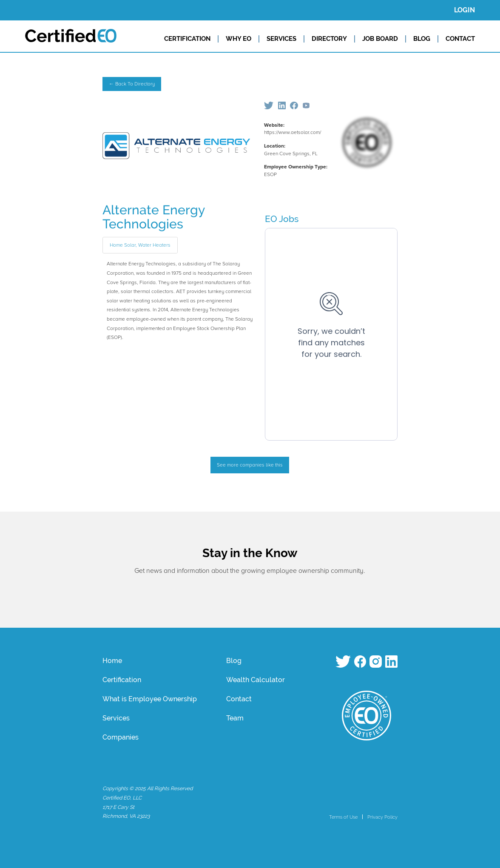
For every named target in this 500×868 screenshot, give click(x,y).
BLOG (422, 39)
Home (112, 661)
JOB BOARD (380, 39)
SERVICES (281, 39)
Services (116, 718)
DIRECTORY (329, 39)
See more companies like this (250, 465)
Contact (239, 699)
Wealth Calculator (256, 680)
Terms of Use (343, 817)
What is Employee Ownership (150, 699)
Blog (234, 661)
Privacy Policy (382, 817)
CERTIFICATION (187, 39)
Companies (121, 737)
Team (235, 718)
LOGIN (464, 10)
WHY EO (239, 39)
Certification (122, 680)
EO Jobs (282, 219)
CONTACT (460, 39)
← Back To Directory (132, 84)
